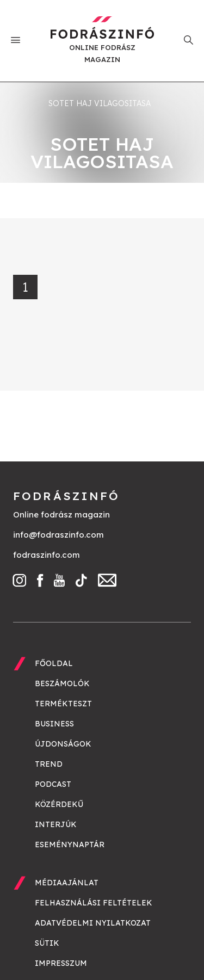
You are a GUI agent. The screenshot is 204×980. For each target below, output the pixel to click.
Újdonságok (63, 744)
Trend (49, 764)
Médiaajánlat (67, 883)
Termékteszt (63, 704)
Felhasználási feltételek (94, 903)
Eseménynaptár (70, 845)
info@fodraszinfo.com (58, 535)
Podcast (53, 784)
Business (54, 724)
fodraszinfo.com (47, 555)
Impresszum (61, 963)
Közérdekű (59, 804)
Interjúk (56, 824)
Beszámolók (62, 683)
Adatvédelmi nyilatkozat (93, 923)
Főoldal (54, 663)
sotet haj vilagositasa (100, 103)
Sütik (47, 943)
